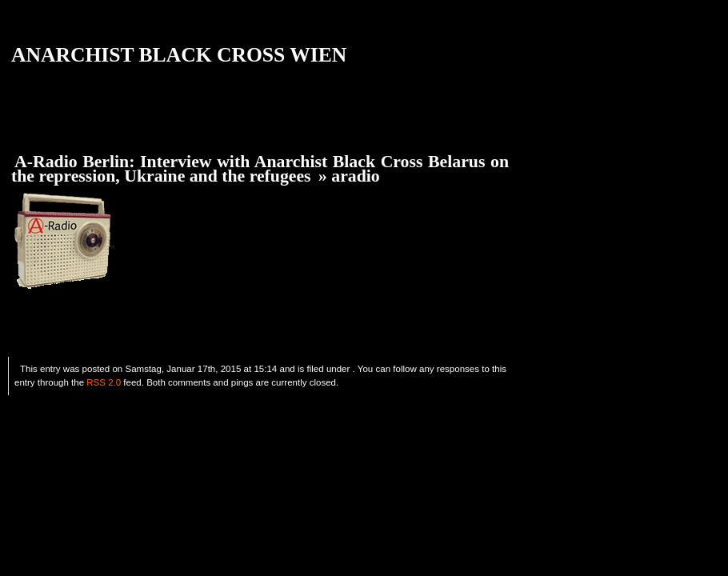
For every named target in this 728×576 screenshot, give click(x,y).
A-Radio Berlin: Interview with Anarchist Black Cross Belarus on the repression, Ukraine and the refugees (260, 169)
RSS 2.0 (104, 382)
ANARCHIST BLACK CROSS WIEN (179, 55)
